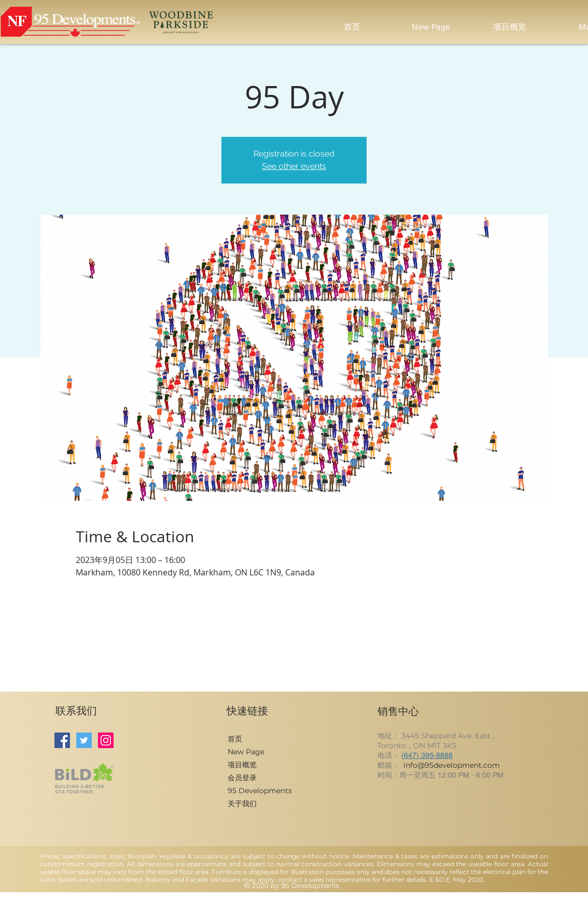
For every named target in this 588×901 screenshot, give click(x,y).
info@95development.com (452, 765)
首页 (235, 739)
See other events (294, 166)
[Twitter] (84, 740)
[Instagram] (106, 740)
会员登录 (242, 778)
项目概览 (242, 765)
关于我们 (242, 804)
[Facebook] (62, 740)
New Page (246, 752)
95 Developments (260, 791)
